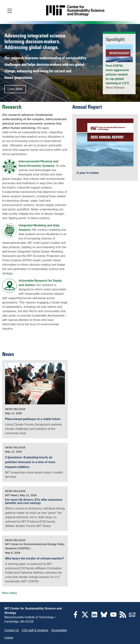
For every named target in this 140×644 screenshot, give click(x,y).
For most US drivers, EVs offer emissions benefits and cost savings (34, 501)
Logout (9, 638)
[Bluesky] (104, 617)
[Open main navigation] (10, 11)
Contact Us (12, 630)
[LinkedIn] (94, 617)
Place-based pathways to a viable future (33, 419)
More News (10, 593)
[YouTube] (113, 617)
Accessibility (59, 630)
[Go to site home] (75, 11)
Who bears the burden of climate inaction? (35, 558)
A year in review (88, 173)
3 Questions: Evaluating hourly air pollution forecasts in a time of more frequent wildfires (30, 462)
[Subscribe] (132, 617)
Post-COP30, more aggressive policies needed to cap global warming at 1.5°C (117, 74)
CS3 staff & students (35, 630)
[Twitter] (85, 617)
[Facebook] (75, 617)
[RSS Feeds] (123, 617)
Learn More (15, 89)
